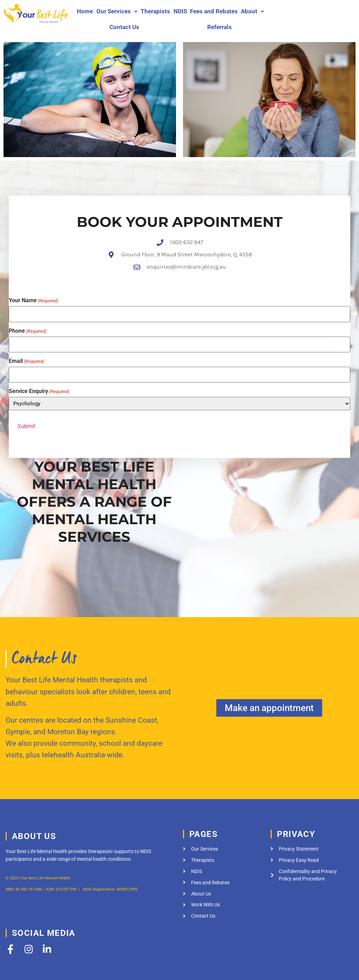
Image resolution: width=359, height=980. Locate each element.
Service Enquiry (39, 377)
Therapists (155, 11)
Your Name (33, 291)
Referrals (219, 27)
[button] (117, 11)
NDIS (180, 11)
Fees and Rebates (214, 11)
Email (26, 348)
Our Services (117, 11)
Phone (28, 320)
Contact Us (124, 27)
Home (85, 11)
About (252, 11)
